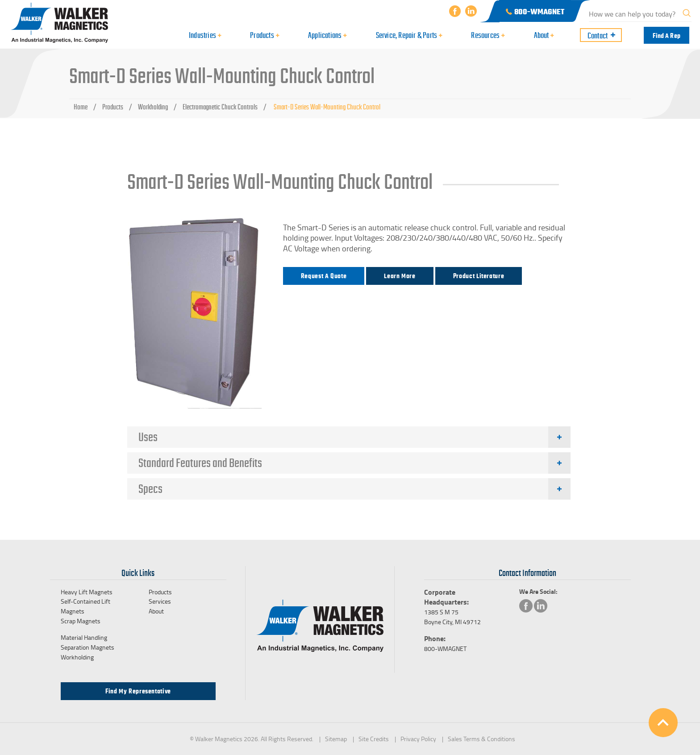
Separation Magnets (87, 647)
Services (160, 601)
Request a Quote (324, 276)
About (156, 611)
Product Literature (479, 276)
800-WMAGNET (445, 649)
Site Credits (374, 739)
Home (81, 107)
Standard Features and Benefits (200, 463)
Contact (598, 36)
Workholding (153, 107)
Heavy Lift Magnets (87, 592)
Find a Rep (667, 36)
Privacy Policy (418, 739)
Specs (150, 489)
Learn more (400, 276)
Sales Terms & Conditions (481, 739)
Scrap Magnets (81, 621)
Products (113, 107)
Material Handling (84, 637)
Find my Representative (138, 691)
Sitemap (336, 739)
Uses (148, 437)
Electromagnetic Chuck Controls (220, 107)
